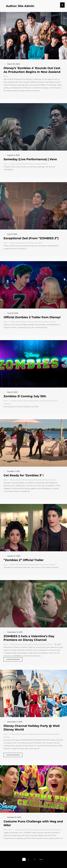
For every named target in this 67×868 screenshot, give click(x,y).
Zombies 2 (54, 401)
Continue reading (13, 659)
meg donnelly (21, 164)
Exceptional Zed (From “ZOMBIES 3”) (31, 238)
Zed (26, 243)
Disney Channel (21, 322)
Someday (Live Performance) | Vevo (30, 159)
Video (10, 830)
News (6, 76)
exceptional (20, 243)
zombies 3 (44, 164)
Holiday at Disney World (36, 734)
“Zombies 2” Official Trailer (24, 560)
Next (41, 859)
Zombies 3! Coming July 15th (25, 396)
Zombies (37, 164)
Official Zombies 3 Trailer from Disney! (32, 317)
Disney (13, 164)
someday (30, 164)
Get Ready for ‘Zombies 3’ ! (24, 475)
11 (35, 859)
